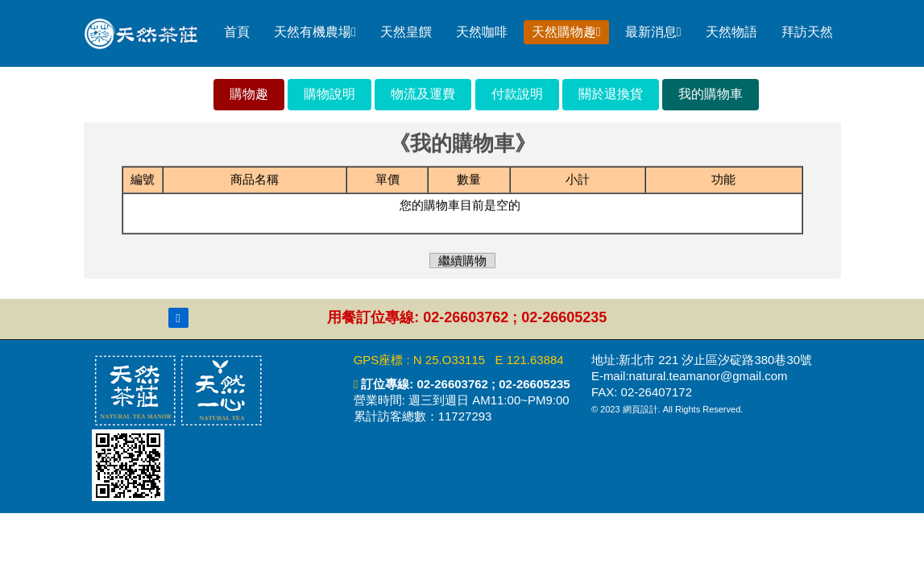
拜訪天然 (807, 32)
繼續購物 (462, 260)
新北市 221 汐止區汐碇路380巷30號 (715, 360)
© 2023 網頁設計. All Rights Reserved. (667, 409)
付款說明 (517, 94)
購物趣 (249, 94)
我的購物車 (711, 94)
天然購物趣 (566, 32)
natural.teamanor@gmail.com (709, 376)
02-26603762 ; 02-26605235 (491, 384)
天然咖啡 (482, 32)
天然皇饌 (406, 32)
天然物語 (731, 32)
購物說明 (329, 94)
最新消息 (653, 32)
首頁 (237, 32)
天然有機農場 (315, 32)
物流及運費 (423, 94)
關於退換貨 (611, 94)
